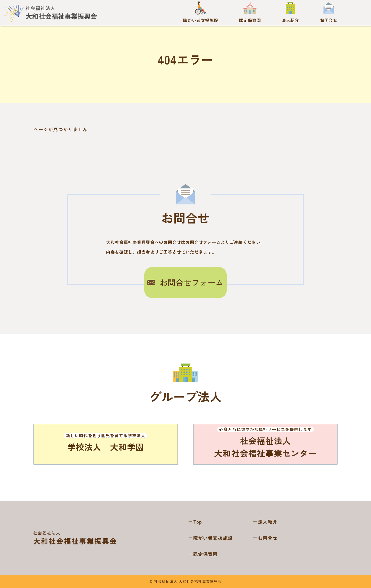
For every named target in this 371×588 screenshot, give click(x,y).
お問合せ (268, 538)
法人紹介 (268, 521)
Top (198, 521)
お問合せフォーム (186, 282)
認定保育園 (206, 554)
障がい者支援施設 (213, 538)
